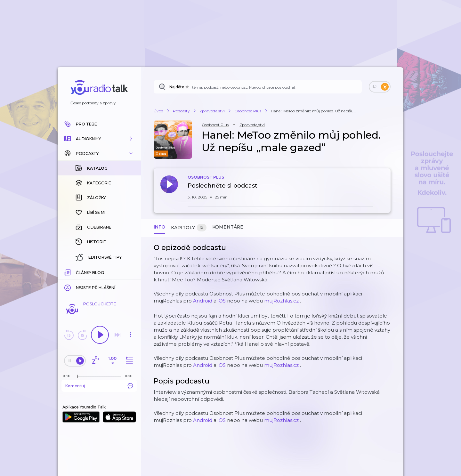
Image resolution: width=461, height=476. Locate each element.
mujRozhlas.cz (281, 301)
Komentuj (99, 386)
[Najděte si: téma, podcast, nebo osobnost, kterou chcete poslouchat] (258, 87)
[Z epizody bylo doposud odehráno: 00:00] (68, 376)
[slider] (77, 376)
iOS (222, 301)
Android (203, 301)
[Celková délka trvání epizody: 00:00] (130, 376)
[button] (99, 139)
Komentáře (228, 227)
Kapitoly (189, 228)
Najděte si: (179, 87)
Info (159, 227)
